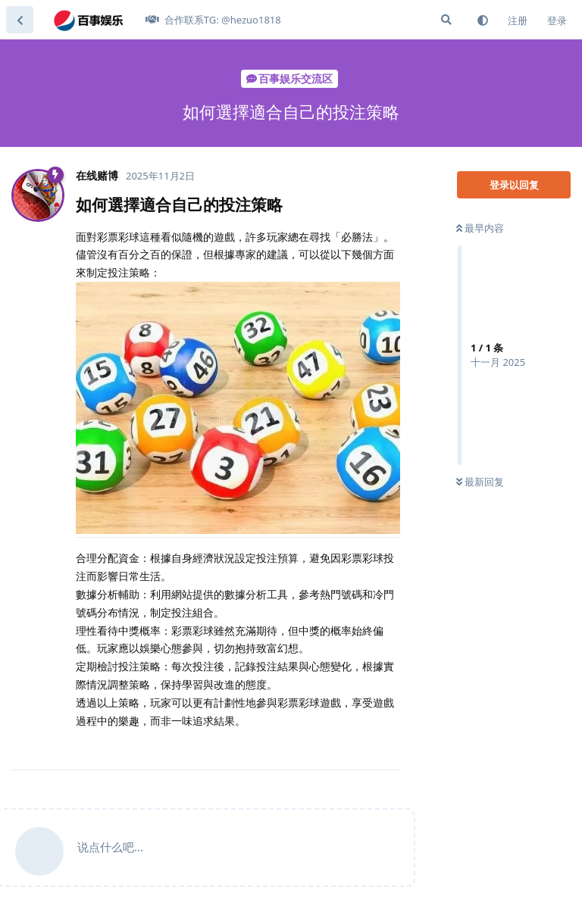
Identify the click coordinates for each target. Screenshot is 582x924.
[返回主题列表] (20, 20)
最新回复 (480, 482)
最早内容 (480, 228)
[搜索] (446, 20)
